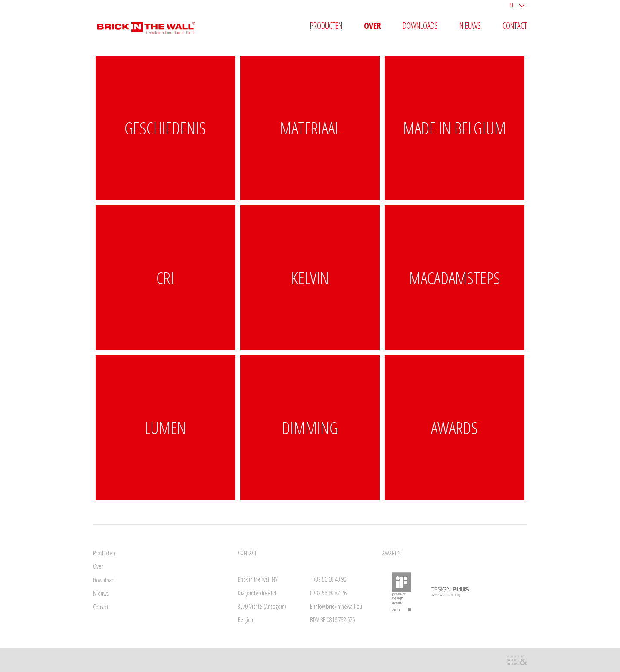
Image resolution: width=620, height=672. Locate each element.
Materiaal (310, 128)
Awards (454, 428)
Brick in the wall (152, 25)
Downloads (420, 26)
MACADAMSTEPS (455, 278)
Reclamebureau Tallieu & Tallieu (516, 660)
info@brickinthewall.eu (338, 606)
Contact (515, 26)
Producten (326, 26)
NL (513, 5)
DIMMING (310, 428)
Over (372, 26)
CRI (165, 278)
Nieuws (470, 26)
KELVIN (310, 278)
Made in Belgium (454, 128)
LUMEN (165, 428)
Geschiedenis (165, 128)
